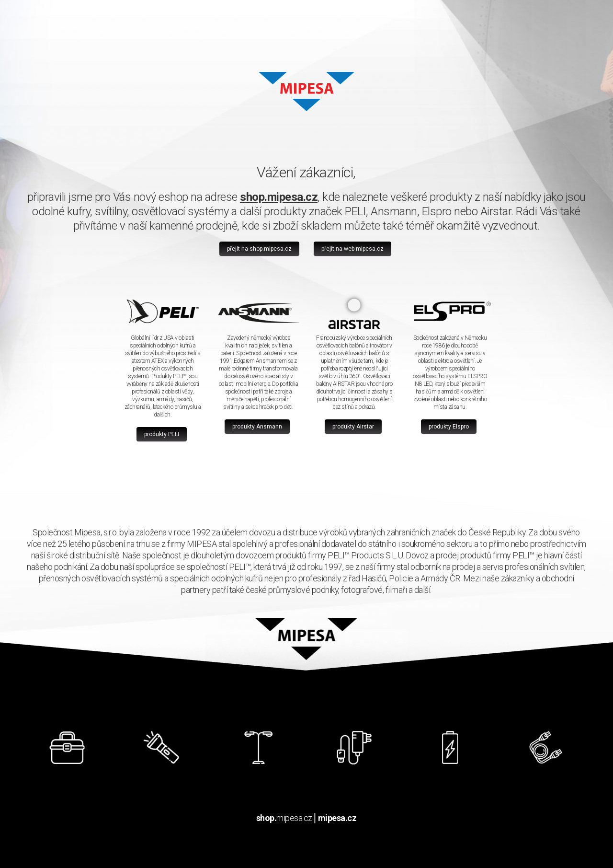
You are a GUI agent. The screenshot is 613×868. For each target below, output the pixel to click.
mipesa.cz (284, 818)
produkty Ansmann (257, 427)
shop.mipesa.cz (279, 197)
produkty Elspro (449, 427)
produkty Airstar (353, 427)
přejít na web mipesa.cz (352, 249)
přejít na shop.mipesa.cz (259, 249)
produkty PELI (162, 434)
